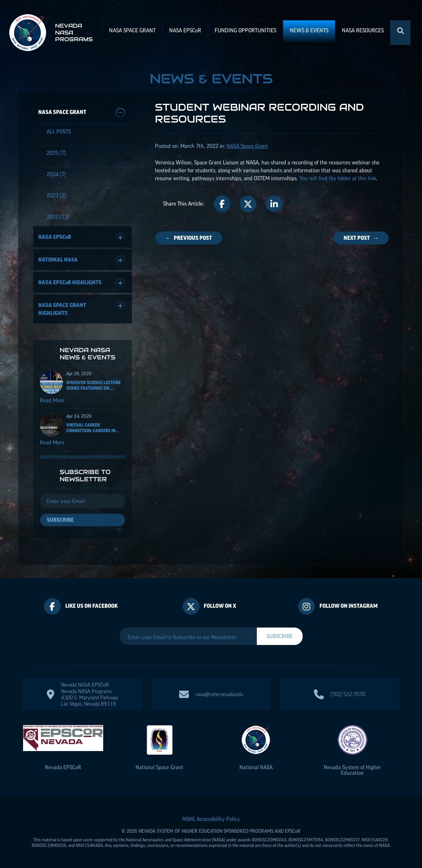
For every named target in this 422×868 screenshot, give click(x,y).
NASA (185, 30)
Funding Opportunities (245, 30)
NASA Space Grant (132, 30)
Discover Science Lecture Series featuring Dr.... (93, 385)
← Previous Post (189, 238)
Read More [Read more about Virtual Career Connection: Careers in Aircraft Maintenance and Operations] (52, 442)
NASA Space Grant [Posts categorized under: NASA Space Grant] (247, 146)
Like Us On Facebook (91, 606)
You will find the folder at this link (338, 178)
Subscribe (60, 520)
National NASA (82, 260)
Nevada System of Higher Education (352, 770)
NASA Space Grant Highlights (82, 308)
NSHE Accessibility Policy (211, 819)
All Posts (59, 131)
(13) (58, 217)
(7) (56, 153)
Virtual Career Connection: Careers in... (92, 428)
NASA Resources (363, 30)
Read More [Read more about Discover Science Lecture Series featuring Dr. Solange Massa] (52, 400)
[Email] (83, 501)
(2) (56, 195)
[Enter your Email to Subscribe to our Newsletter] (188, 637)
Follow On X (220, 606)
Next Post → (361, 238)
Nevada (63, 767)
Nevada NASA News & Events (88, 354)
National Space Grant (159, 767)
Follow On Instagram (349, 606)
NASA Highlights (82, 283)
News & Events (309, 30)
